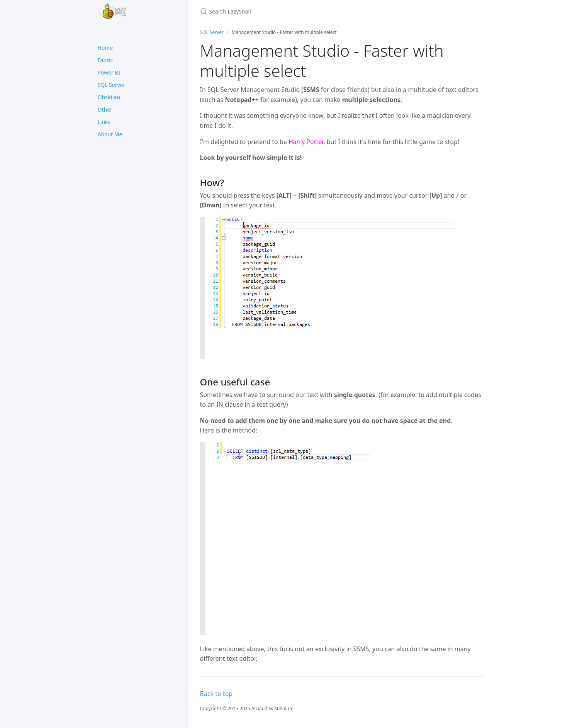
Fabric (105, 60)
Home (105, 48)
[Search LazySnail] (291, 11)
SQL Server (112, 85)
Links (104, 122)
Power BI (109, 72)
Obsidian (109, 97)
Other (105, 109)
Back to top (216, 694)
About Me (110, 134)
